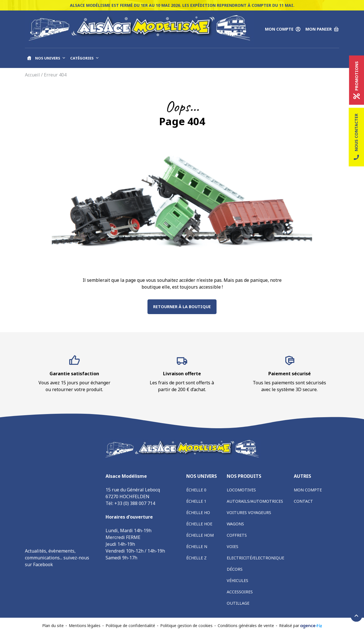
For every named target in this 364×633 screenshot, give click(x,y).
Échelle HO (198, 512)
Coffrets (237, 535)
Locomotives (241, 490)
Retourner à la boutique (182, 307)
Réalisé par (301, 626)
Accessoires (240, 592)
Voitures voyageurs (249, 512)
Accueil (32, 75)
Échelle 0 (196, 490)
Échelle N (197, 546)
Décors (235, 569)
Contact (303, 501)
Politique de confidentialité (130, 625)
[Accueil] (29, 58)
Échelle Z (196, 558)
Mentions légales (85, 625)
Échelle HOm (200, 535)
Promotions (356, 80)
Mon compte (308, 490)
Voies (233, 546)
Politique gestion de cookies (186, 625)
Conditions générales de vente (246, 625)
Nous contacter (356, 137)
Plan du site (53, 625)
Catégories (85, 58)
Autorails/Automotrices (255, 501)
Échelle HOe (199, 524)
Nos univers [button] (50, 58)
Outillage (238, 603)
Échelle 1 (196, 501)
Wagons (235, 524)
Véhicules (237, 580)
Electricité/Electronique (255, 558)
